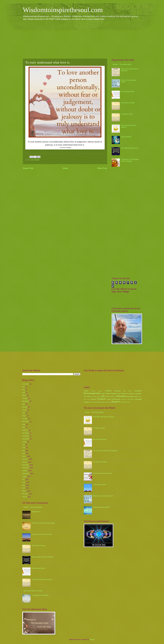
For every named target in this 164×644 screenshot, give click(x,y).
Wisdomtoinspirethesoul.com (63, 10)
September (26, 439)
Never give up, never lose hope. (42, 534)
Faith (103, 394)
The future (93, 402)
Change (100, 391)
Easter (130, 391)
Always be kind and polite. (102, 507)
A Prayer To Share (127, 114)
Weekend (103, 402)
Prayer (109, 399)
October (25, 471)
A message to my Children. (40, 595)
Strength (138, 399)
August (25, 410)
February (25, 430)
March (24, 395)
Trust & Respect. (126, 137)
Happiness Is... (36, 512)
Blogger (92, 640)
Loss (107, 396)
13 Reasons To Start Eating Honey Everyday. (130, 160)
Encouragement (92, 393)
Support (87, 402)
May (24, 390)
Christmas (117, 391)
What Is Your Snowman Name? (103, 496)
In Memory (131, 394)
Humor (124, 393)
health (119, 394)
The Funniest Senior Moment (103, 473)
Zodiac (128, 402)
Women (123, 402)
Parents (94, 399)
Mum (140, 397)
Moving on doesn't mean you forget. (43, 523)
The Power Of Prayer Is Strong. (42, 579)
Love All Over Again (99, 485)
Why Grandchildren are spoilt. (33, 591)
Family (107, 393)
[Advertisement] (82, 39)
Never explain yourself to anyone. (43, 557)
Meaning (121, 396)
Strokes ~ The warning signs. (122, 64)
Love (32, 160)
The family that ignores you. (130, 148)
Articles (86, 391)
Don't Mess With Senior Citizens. (104, 417)
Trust (98, 402)
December (26, 384)
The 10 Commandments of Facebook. (105, 451)
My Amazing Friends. (128, 91)
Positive (102, 399)
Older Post (102, 168)
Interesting (87, 396)
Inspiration (138, 394)
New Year (87, 399)
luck (115, 397)
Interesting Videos (96, 397)
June (24, 424)
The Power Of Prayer (128, 103)
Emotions (138, 391)
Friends (114, 393)
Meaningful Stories (133, 396)
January (25, 398)
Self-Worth (116, 399)
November (26, 436)
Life (103, 396)
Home (65, 168)
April (24, 393)
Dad (124, 391)
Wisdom (37, 160)
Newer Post (28, 168)
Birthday (93, 391)
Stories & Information (128, 399)
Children (108, 391)
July (24, 387)
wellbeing (109, 402)
